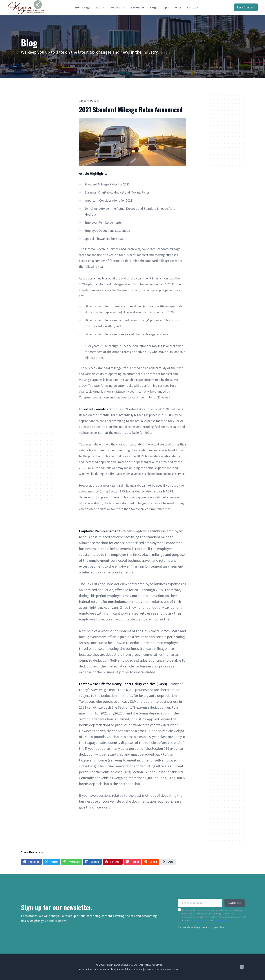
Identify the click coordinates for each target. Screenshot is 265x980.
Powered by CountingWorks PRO (162, 969)
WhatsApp (72, 862)
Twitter (51, 862)
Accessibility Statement (130, 969)
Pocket (132, 862)
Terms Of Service (88, 969)
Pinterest (113, 862)
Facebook (31, 862)
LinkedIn (92, 862)
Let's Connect (246, 7)
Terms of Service (199, 918)
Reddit (151, 862)
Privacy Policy (221, 918)
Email (168, 862)
